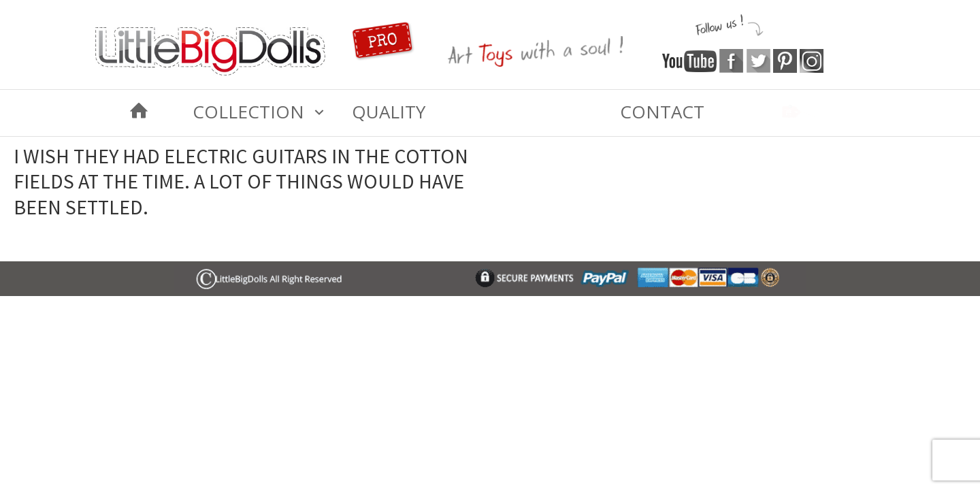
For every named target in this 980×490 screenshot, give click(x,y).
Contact (662, 112)
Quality (389, 112)
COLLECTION (248, 112)
